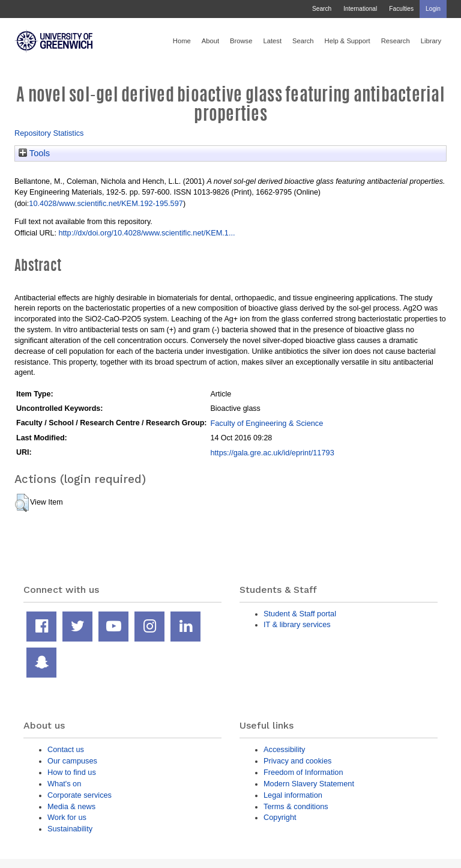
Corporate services (80, 795)
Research (396, 41)
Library (431, 41)
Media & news (71, 806)
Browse (241, 41)
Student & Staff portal (300, 614)
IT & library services (297, 624)
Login (433, 9)
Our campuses (72, 761)
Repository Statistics (49, 133)
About (210, 41)
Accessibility (284, 749)
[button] (22, 503)
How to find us (72, 772)
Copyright (280, 817)
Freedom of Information (303, 772)
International (360, 9)
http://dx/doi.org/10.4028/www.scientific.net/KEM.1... (146, 233)
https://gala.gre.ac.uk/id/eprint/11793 (272, 453)
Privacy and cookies (297, 761)
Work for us (67, 817)
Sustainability (70, 829)
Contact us (66, 749)
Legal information (293, 795)
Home (182, 41)
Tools (34, 153)
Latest (272, 41)
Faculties (401, 9)
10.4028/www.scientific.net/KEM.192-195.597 (106, 203)
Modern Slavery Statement (309, 784)
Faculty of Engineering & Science (267, 423)
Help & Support (348, 41)
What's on (64, 784)
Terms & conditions (296, 806)
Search (322, 9)
